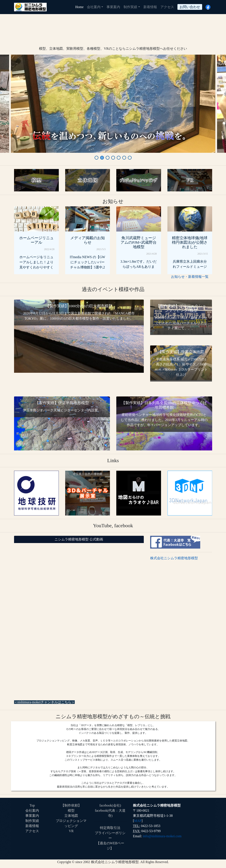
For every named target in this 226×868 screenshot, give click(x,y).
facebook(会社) (110, 805)
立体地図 (71, 816)
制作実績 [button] (130, 7)
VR (71, 831)
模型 (71, 810)
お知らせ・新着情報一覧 (190, 277)
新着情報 (150, 7)
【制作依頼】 (71, 805)
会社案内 (32, 810)
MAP (138, 821)
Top (32, 805)
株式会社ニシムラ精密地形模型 (174, 558)
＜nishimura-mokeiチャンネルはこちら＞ (44, 702)
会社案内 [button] (94, 7)
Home (80, 7)
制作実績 (32, 821)
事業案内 (113, 7)
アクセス (167, 7)
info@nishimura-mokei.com (162, 836)
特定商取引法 (110, 828)
